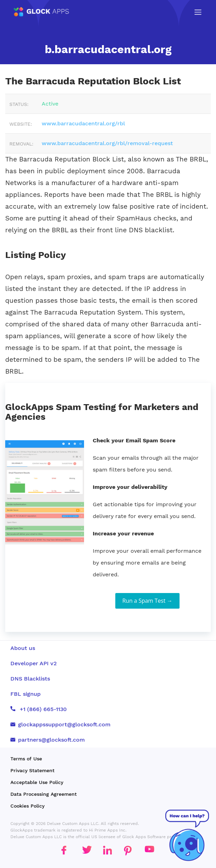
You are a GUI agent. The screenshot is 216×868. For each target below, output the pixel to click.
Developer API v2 (34, 663)
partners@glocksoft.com (48, 740)
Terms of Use (26, 759)
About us (23, 648)
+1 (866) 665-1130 (39, 709)
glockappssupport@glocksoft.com (60, 724)
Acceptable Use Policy (37, 782)
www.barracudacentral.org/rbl (83, 123)
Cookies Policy (27, 806)
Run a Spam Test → (147, 601)
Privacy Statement (32, 770)
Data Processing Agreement (44, 794)
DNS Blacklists (30, 679)
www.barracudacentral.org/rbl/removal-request (107, 143)
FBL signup (26, 694)
